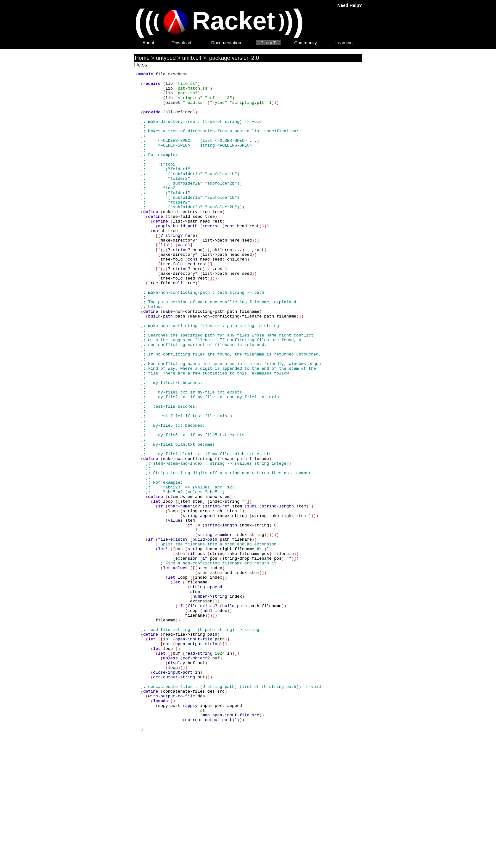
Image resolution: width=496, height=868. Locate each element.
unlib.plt (192, 58)
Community (305, 43)
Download (181, 43)
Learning (344, 43)
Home (142, 58)
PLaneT (268, 43)
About (149, 43)
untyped (166, 58)
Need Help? (350, 5)
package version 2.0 (233, 58)
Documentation (226, 43)
